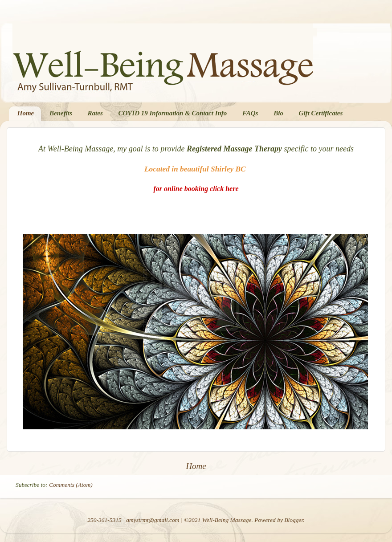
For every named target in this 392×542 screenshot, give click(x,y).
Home (26, 113)
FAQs (250, 113)
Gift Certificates (321, 113)
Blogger (294, 520)
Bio (278, 113)
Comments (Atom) (71, 485)
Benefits (61, 113)
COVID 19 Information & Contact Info (173, 113)
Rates (95, 113)
